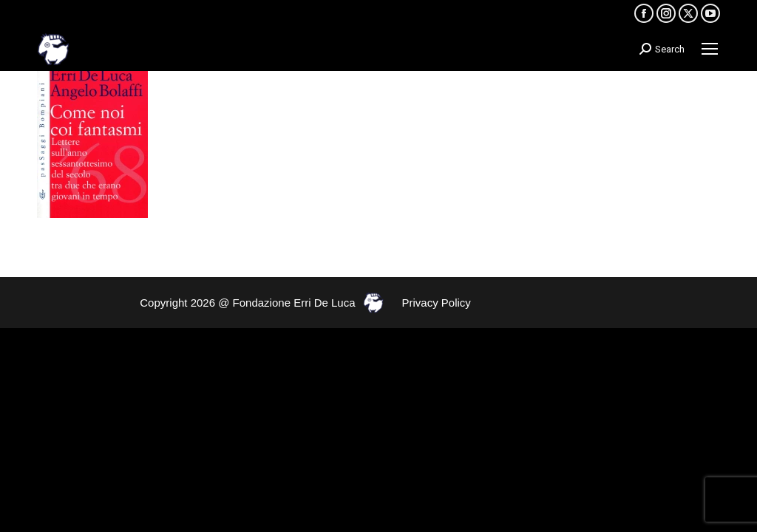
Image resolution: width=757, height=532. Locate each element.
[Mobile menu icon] (710, 49)
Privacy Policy (437, 303)
